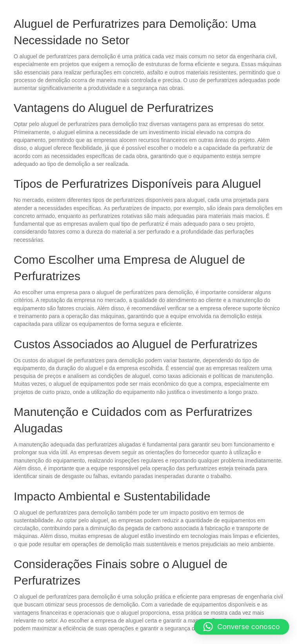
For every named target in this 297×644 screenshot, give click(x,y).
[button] (242, 627)
